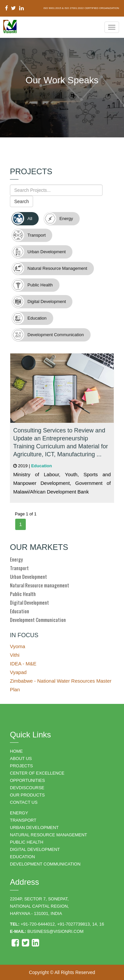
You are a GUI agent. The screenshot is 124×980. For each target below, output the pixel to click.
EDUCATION (22, 857)
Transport (19, 568)
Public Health (23, 594)
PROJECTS (21, 766)
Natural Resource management (40, 585)
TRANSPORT (23, 820)
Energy (16, 559)
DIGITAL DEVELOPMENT (35, 849)
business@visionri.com (56, 931)
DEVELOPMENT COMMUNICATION (45, 864)
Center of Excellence (37, 773)
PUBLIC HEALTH (27, 842)
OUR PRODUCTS (27, 795)
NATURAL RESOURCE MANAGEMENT (48, 835)
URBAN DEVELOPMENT (34, 828)
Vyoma (18, 646)
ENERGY (19, 813)
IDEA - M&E (23, 664)
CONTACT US (24, 802)
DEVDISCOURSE (27, 788)
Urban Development (28, 576)
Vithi (15, 655)
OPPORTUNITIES (27, 780)
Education (20, 611)
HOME (16, 751)
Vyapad (18, 672)
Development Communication (38, 620)
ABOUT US (21, 758)
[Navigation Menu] (112, 27)
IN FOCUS (24, 635)
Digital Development (29, 602)
